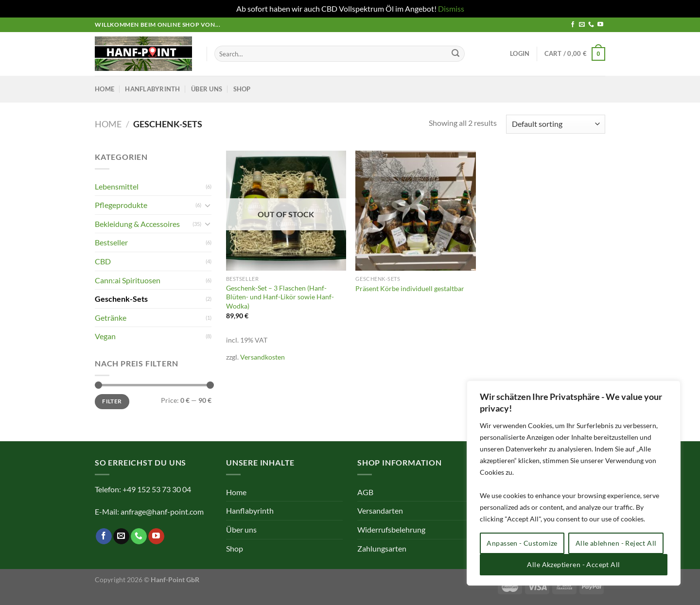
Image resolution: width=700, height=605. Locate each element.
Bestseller (111, 242)
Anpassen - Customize (522, 543)
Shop (242, 89)
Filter (112, 401)
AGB (365, 492)
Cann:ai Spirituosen (128, 280)
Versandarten (380, 510)
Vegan (105, 336)
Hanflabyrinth (152, 89)
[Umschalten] (208, 205)
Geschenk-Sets (121, 299)
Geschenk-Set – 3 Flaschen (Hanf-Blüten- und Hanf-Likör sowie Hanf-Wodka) (280, 297)
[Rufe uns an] (591, 25)
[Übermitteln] (455, 54)
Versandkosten (262, 357)
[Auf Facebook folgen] (573, 25)
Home (105, 89)
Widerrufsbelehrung (391, 529)
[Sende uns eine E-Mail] (582, 25)
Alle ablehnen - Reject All (616, 543)
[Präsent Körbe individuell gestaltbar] (415, 211)
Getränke (111, 318)
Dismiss (451, 9)
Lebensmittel (117, 186)
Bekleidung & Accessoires (137, 224)
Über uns (207, 89)
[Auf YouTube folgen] (600, 25)
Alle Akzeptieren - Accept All (573, 564)
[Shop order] (556, 124)
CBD (103, 261)
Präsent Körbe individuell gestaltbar (410, 288)
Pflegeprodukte (121, 205)
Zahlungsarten (382, 548)
